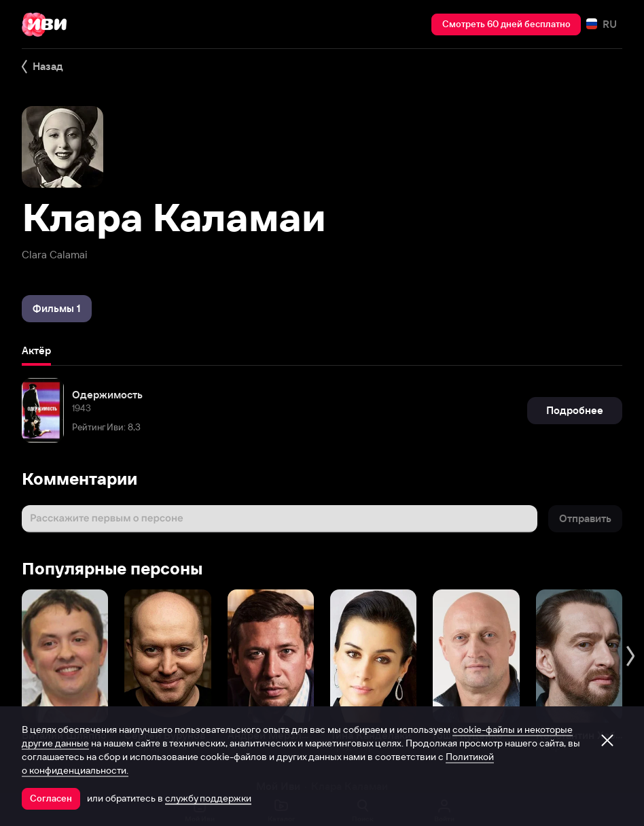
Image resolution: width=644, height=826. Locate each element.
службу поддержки (208, 798)
